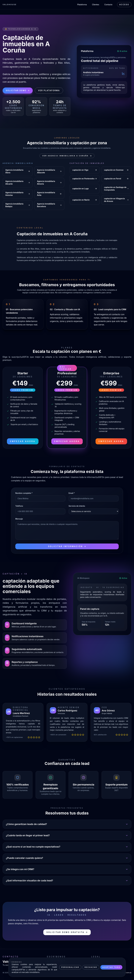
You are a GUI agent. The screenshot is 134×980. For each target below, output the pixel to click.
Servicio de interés (77, 506)
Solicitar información (67, 546)
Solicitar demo (18, 90)
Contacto (108, 5)
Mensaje (19, 519)
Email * (72, 493)
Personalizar (70, 967)
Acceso (124, 5)
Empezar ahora (23, 441)
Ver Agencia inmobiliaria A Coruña (67, 156)
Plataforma (82, 5)
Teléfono (19, 506)
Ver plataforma (49, 90)
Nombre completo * (24, 493)
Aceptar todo (111, 967)
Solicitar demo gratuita (67, 932)
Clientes (96, 5)
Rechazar (91, 967)
